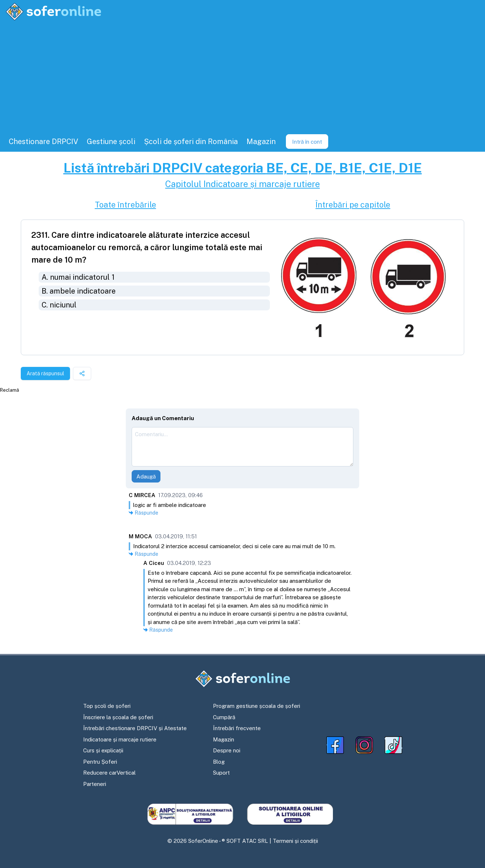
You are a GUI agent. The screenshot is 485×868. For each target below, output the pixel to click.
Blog (219, 762)
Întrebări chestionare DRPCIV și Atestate (135, 728)
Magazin (224, 739)
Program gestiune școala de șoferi (257, 706)
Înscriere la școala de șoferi (118, 717)
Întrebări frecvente (237, 728)
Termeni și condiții (295, 841)
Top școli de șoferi (107, 706)
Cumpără (224, 717)
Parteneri (95, 784)
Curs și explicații (103, 750)
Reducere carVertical (109, 773)
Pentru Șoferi (100, 762)
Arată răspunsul (45, 373)
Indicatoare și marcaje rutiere (120, 739)
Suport (221, 773)
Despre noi (227, 750)
